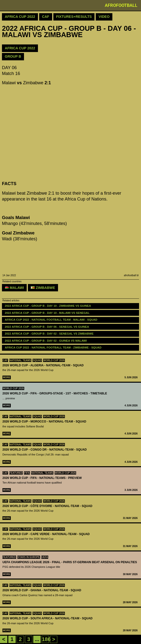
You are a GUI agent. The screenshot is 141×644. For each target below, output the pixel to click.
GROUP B (13, 56)
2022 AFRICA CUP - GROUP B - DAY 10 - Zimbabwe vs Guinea (48, 306)
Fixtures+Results (74, 17)
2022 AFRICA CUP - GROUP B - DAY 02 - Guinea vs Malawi (46, 341)
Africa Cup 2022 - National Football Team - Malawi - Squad (51, 320)
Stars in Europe (29, 557)
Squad (37, 360)
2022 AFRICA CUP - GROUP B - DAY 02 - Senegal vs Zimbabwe (49, 334)
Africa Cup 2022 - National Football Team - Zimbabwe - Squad (53, 348)
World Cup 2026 (54, 360)
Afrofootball (121, 5)
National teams (20, 360)
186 (46, 639)
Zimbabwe (43, 288)
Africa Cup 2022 (20, 17)
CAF (5, 360)
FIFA (27, 473)
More (7, 377)
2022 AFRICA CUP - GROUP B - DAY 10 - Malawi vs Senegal (47, 313)
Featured (16, 473)
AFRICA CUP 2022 (20, 48)
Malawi (14, 288)
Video (104, 17)
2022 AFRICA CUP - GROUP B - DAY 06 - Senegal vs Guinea (47, 327)
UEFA (45, 557)
